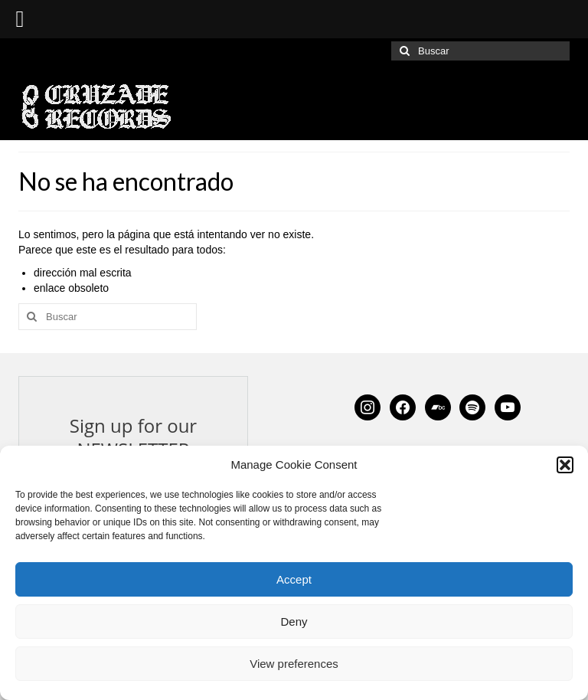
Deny (294, 621)
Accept (294, 579)
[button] (565, 465)
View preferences (294, 664)
